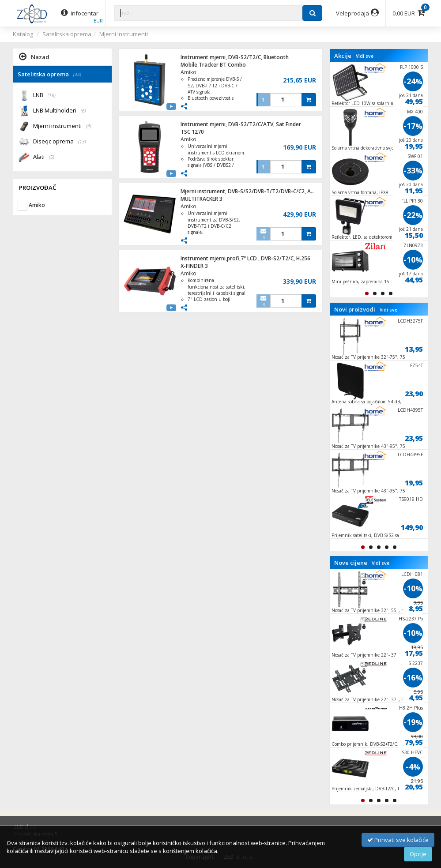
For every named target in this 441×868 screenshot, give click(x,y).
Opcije (418, 854)
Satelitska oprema (67, 34)
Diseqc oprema (60, 142)
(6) (83, 111)
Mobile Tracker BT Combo (213, 65)
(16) (52, 95)
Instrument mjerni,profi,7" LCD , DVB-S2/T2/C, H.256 (245, 258)
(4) (89, 126)
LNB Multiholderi (60, 111)
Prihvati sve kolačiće (398, 840)
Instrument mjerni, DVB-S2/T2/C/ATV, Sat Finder (241, 124)
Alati (44, 157)
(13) (82, 142)
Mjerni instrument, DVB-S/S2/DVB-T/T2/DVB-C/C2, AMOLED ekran (263, 191)
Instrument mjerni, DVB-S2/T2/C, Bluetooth (235, 57)
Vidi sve (365, 56)
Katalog (23, 34)
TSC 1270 (192, 132)
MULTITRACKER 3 (202, 199)
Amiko (188, 72)
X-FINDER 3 (194, 266)
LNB (44, 96)
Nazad (34, 56)
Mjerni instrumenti (124, 34)
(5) (52, 157)
